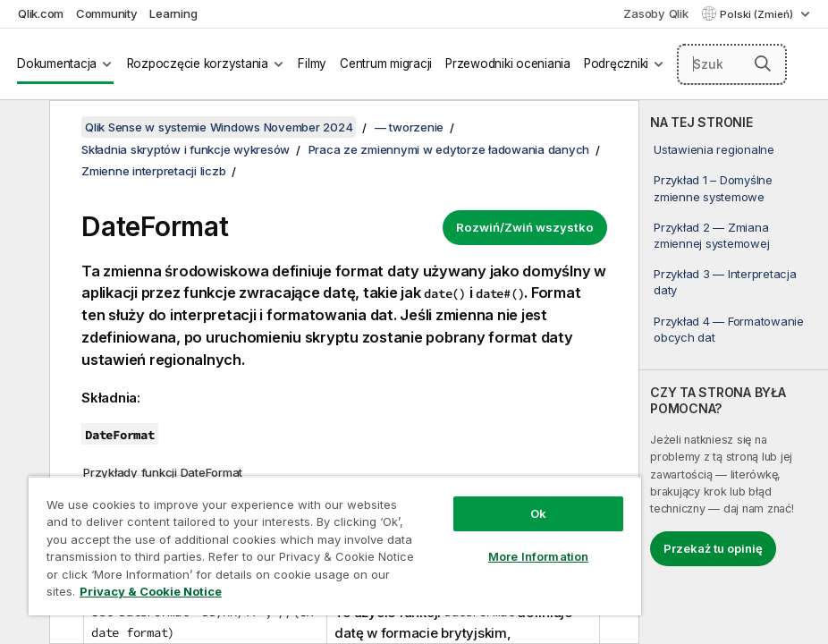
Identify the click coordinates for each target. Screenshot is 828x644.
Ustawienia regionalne (714, 149)
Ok (538, 513)
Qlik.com (41, 13)
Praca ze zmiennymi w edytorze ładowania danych (449, 149)
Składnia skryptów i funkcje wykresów (186, 149)
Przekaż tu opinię (713, 548)
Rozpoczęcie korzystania (198, 64)
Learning (173, 13)
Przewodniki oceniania (508, 64)
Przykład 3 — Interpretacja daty (725, 282)
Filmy (312, 64)
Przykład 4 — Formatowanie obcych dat (729, 329)
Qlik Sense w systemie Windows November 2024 (219, 127)
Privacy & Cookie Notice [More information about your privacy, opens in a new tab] (151, 591)
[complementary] (734, 372)
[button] (763, 64)
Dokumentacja (57, 64)
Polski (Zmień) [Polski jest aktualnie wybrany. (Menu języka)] (758, 14)
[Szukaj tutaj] (732, 64)
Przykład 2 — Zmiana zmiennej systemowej (711, 235)
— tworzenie (409, 127)
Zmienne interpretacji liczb (153, 171)
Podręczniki (616, 64)
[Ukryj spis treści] (22, 128)
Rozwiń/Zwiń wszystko (525, 227)
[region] (335, 546)
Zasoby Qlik (655, 13)
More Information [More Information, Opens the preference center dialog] (538, 556)
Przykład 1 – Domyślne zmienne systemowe (713, 188)
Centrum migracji (386, 64)
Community (107, 13)
